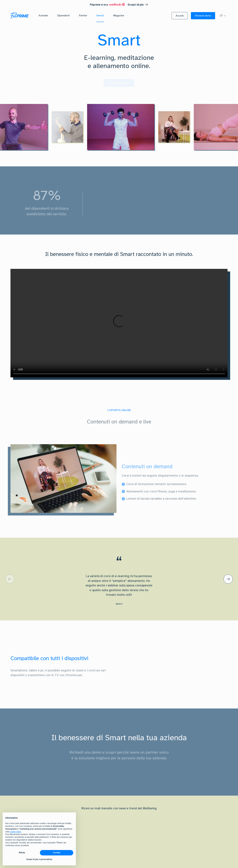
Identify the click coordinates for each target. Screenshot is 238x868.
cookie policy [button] (16, 832)
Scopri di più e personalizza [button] (39, 859)
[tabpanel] (119, 479)
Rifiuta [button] (22, 853)
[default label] (10, 579)
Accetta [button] (57, 853)
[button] (180, 16)
